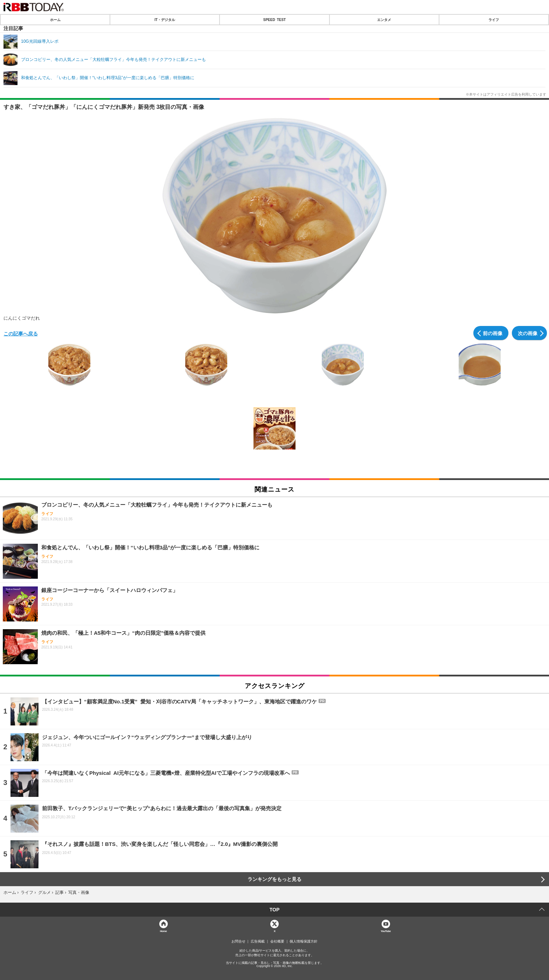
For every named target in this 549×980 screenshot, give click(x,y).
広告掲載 (258, 941)
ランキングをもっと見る (274, 879)
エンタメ (384, 20)
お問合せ (238, 941)
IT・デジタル (165, 20)
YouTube (386, 931)
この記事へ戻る (21, 333)
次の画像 (528, 333)
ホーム (55, 20)
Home (164, 931)
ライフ (494, 20)
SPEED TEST (274, 20)
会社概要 (277, 941)
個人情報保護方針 (304, 941)
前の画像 (493, 333)
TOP (275, 910)
